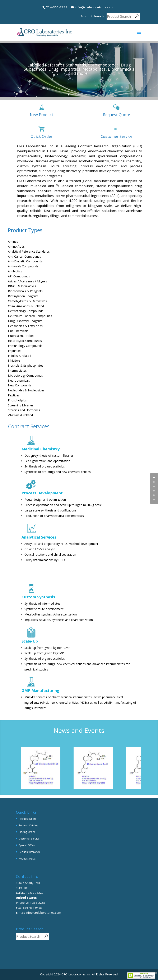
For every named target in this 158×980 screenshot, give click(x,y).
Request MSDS (27, 859)
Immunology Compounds (25, 346)
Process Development (42, 493)
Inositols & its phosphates (26, 365)
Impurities (15, 351)
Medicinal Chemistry (41, 449)
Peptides (14, 395)
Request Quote (117, 115)
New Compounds (20, 385)
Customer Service (117, 136)
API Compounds (19, 276)
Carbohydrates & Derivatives (27, 301)
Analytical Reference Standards (29, 251)
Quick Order (41, 136)
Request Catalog (29, 825)
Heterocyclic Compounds (25, 341)
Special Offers (27, 845)
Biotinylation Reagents (23, 296)
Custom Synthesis (38, 597)
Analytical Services (39, 537)
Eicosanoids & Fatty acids (25, 326)
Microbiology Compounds (25, 375)
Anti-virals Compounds (23, 266)
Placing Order (27, 832)
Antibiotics (15, 271)
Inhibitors (14, 360)
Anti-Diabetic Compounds (25, 261)
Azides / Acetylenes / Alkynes (27, 281)
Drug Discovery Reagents (25, 321)
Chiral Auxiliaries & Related (26, 306)
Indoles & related (20, 356)
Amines (13, 241)
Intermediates (17, 370)
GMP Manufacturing (40, 691)
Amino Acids (16, 246)
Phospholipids (17, 400)
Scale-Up (30, 641)
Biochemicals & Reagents (25, 291)
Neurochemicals (19, 380)
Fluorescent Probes (21, 336)
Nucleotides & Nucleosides (26, 390)
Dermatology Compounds (26, 311)
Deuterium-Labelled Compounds (30, 316)
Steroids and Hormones (24, 410)
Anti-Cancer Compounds (24, 256)
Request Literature (30, 852)
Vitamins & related (20, 415)
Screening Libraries (21, 405)
